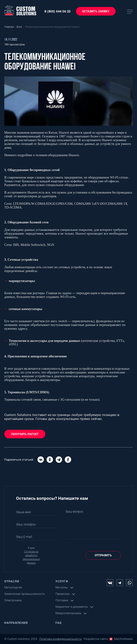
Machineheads (123, 639)
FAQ (59, 623)
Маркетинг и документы (72, 607)
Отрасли (12, 581)
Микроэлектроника (68, 613)
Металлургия (13, 587)
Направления (16, 623)
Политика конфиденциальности (60, 639)
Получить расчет (25, 434)
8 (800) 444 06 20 (58, 11)
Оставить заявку (96, 11)
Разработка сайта (96, 639)
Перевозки (63, 594)
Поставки (62, 600)
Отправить (103, 555)
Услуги (62, 581)
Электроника (13, 600)
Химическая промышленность (25, 594)
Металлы (62, 587)
